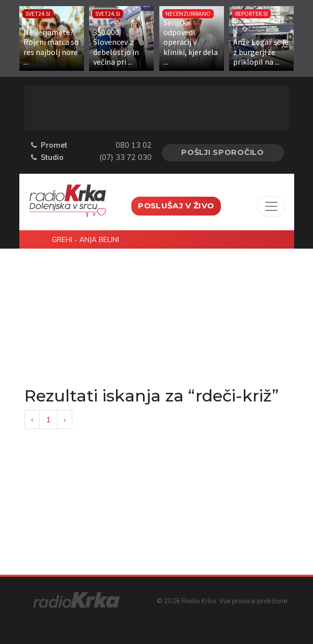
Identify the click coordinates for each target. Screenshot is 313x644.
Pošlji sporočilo (223, 152)
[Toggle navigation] (271, 206)
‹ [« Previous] (32, 419)
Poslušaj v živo (176, 206)
